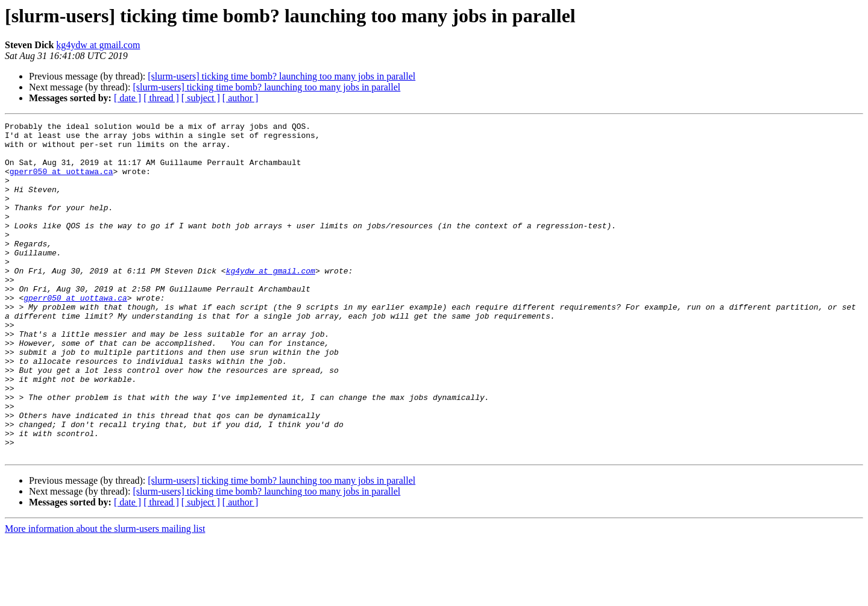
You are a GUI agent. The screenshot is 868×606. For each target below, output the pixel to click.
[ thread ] (161, 98)
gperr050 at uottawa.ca (61, 182)
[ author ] (241, 98)
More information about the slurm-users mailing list (105, 595)
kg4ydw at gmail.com (98, 45)
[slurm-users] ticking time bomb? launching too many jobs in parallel (281, 76)
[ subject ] (201, 98)
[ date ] (127, 98)
